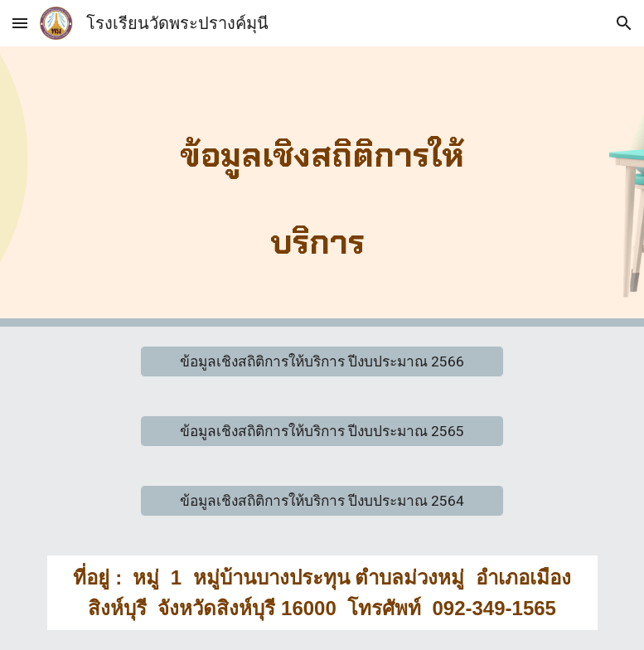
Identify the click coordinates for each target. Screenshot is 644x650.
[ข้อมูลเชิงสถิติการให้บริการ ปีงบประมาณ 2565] (322, 432)
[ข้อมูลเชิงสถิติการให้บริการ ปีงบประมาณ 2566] (322, 362)
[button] (20, 23)
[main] (322, 187)
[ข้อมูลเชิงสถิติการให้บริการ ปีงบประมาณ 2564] (322, 501)
